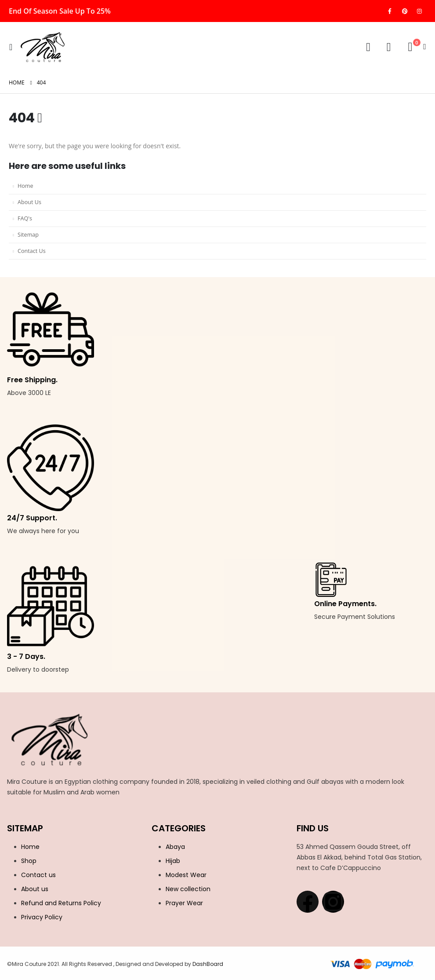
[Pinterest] (405, 11)
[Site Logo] (42, 47)
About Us (29, 202)
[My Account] (368, 47)
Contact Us (32, 251)
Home (25, 186)
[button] (13, 47)
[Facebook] (390, 11)
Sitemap (28, 235)
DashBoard (207, 964)
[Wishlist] (388, 47)
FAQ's (25, 218)
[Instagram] (420, 11)
